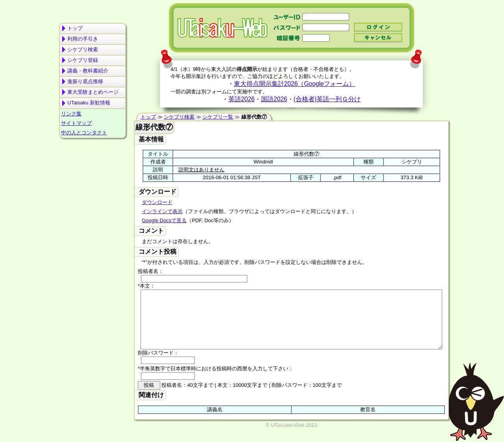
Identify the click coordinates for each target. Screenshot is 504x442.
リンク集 (71, 114)
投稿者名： (151, 271)
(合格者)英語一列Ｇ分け (327, 99)
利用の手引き (83, 39)
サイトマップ (76, 123)
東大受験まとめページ (93, 92)
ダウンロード (157, 202)
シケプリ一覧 (218, 117)
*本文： (146, 286)
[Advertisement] (93, 172)
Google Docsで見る (164, 220)
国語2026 (274, 99)
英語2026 (242, 99)
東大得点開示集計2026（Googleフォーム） (295, 84)
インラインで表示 (162, 211)
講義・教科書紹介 (88, 71)
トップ (75, 28)
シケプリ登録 (83, 60)
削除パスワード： (158, 365)
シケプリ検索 (83, 49)
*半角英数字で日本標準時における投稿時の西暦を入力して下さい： (216, 380)
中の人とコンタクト (84, 133)
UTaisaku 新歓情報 (89, 103)
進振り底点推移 (85, 81)
